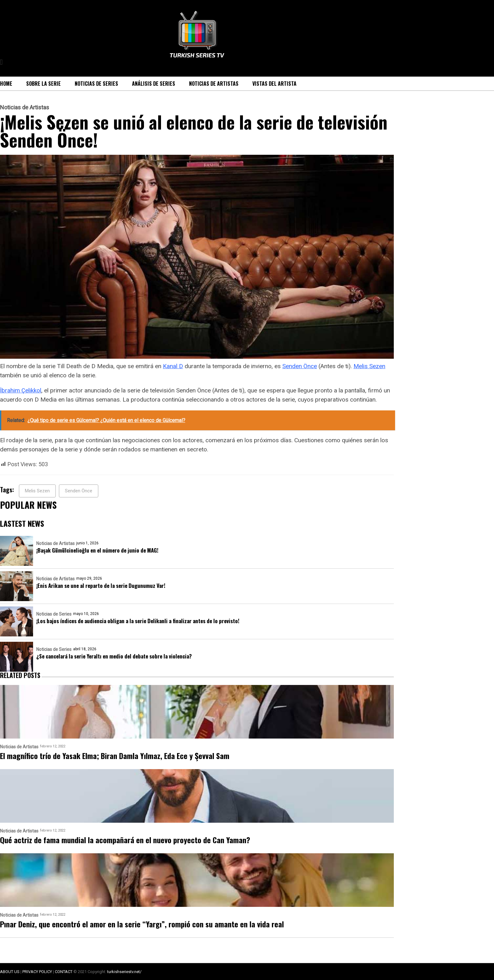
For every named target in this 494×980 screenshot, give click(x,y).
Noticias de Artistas (214, 84)
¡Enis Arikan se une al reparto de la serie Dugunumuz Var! (101, 586)
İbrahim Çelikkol (21, 390)
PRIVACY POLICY (37, 972)
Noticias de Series (96, 84)
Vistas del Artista (274, 84)
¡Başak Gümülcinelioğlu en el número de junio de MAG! (97, 550)
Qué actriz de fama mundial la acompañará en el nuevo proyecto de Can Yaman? (125, 840)
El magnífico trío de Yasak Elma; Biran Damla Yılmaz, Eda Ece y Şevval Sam (115, 756)
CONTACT (64, 972)
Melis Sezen (369, 366)
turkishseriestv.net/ (124, 972)
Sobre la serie (43, 84)
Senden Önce (300, 366)
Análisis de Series (154, 84)
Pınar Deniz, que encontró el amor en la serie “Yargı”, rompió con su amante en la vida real (142, 924)
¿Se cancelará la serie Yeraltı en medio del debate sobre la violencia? (114, 656)
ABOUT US (10, 972)
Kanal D (173, 366)
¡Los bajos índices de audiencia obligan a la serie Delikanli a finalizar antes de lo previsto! (138, 621)
